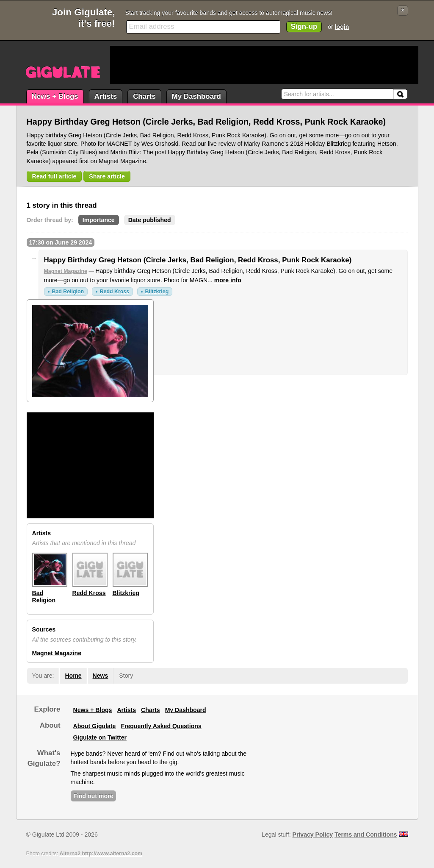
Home (73, 676)
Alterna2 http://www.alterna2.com (101, 854)
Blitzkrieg (157, 292)
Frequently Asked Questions (161, 726)
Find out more (94, 796)
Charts (144, 96)
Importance (99, 220)
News (101, 676)
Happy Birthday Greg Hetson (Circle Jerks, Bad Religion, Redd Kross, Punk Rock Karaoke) (198, 260)
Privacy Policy (313, 835)
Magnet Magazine (66, 271)
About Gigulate (95, 726)
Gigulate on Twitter (100, 737)
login (342, 27)
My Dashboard (196, 96)
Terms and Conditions (366, 835)
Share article (107, 176)
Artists (106, 96)
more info (228, 280)
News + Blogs (55, 96)
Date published (150, 220)
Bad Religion (68, 292)
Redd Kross (115, 292)
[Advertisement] (264, 65)
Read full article (54, 176)
